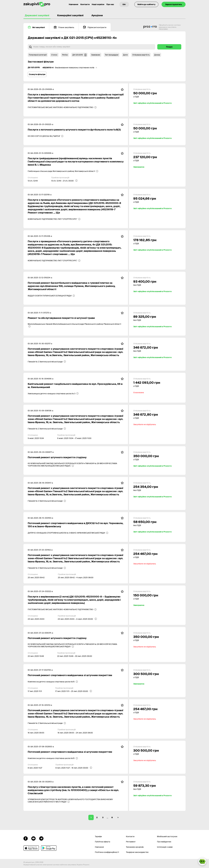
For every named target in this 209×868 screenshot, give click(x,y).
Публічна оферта (103, 842)
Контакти (85, 4)
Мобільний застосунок (167, 836)
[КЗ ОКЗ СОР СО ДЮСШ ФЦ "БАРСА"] (46, 136)
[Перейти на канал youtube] (33, 838)
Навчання (99, 847)
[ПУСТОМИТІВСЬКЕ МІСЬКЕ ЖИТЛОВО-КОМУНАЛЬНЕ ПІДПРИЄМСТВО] (62, 107)
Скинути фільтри (37, 74)
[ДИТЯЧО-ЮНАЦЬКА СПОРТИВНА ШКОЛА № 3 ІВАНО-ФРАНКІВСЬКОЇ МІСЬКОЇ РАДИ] (68, 533)
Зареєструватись (174, 4)
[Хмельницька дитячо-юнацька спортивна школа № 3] (53, 393)
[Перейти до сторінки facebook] (26, 838)
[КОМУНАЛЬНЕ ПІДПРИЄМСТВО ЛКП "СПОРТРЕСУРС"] (54, 219)
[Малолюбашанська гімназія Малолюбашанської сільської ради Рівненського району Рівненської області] (76, 325)
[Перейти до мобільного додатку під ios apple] (31, 848)
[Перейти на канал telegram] (41, 838)
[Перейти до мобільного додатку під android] (49, 848)
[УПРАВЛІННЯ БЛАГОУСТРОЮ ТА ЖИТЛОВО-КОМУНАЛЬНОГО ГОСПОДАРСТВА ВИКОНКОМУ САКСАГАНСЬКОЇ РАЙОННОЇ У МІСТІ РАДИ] (76, 801)
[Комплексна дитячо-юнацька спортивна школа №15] (53, 682)
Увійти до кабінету (146, 4)
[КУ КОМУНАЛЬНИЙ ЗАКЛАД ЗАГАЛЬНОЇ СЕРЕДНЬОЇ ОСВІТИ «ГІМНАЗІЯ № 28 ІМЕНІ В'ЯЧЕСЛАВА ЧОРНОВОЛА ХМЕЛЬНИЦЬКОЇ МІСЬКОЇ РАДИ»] (76, 465)
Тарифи (98, 836)
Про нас (110, 4)
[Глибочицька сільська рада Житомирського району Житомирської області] (63, 171)
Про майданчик (164, 842)
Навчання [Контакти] (74, 4)
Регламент (131, 842)
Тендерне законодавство (137, 852)
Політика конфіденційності (107, 852)
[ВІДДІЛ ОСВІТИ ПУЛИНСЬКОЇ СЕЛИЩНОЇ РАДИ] (51, 296)
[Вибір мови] (124, 4)
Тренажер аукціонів (135, 847)
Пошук (169, 47)
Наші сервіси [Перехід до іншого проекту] (98, 4)
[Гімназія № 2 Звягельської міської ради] (47, 362)
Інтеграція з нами (165, 847)
